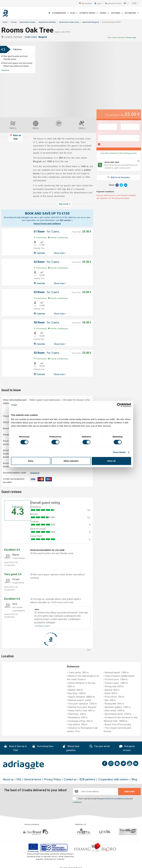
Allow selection (71, 461)
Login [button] (100, 3)
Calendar (39, 253)
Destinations (132, 13)
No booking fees (43, 747)
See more (5, 70)
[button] (126, 3)
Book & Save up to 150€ (15, 748)
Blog (134, 779)
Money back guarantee (71, 748)
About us (8, 779)
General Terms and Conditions (47, 224)
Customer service (113, 3)
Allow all (111, 461)
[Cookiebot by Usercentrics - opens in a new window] (119, 405)
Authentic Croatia (89, 13)
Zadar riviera (31, 37)
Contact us (70, 779)
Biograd (43, 37)
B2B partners (87, 779)
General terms (33, 779)
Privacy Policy (52, 779)
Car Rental (117, 13)
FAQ (19, 779)
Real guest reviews (127, 748)
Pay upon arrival (99, 747)
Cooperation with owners (113, 779)
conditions (77, 802)
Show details (119, 452)
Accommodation (60, 13)
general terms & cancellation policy (115, 799)
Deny (31, 461)
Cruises (104, 13)
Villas (74, 13)
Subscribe (129, 791)
